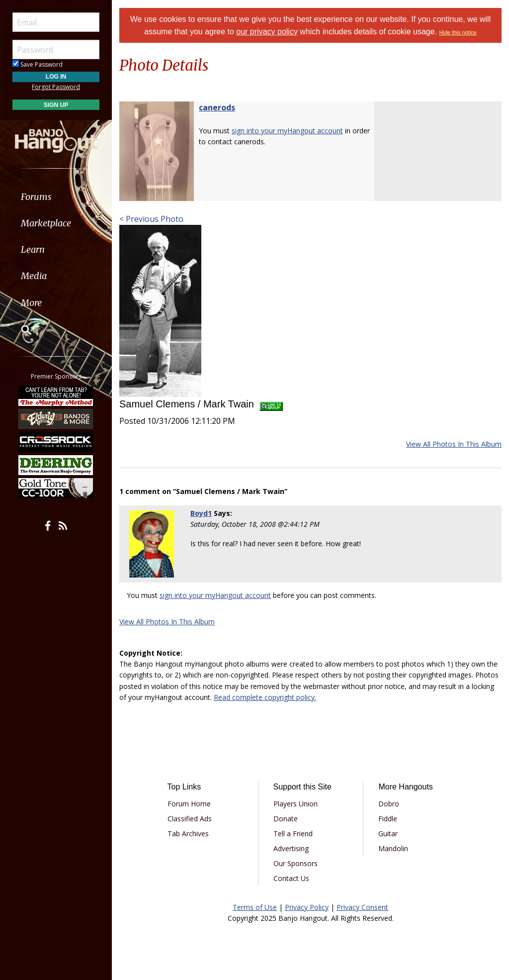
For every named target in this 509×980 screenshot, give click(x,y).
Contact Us (291, 878)
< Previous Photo (151, 219)
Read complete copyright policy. (265, 697)
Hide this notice (458, 32)
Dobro (389, 804)
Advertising (291, 848)
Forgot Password (56, 87)
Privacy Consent (362, 907)
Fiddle (388, 819)
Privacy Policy (307, 907)
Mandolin (393, 848)
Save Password (38, 64)
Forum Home (189, 804)
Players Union (296, 804)
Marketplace (46, 223)
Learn (33, 249)
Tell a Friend (293, 833)
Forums (36, 197)
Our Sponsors (296, 863)
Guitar (388, 833)
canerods (217, 107)
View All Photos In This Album (454, 444)
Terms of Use (255, 907)
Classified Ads (190, 819)
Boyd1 (201, 513)
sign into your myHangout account (287, 131)
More (31, 303)
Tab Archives (188, 833)
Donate (286, 819)
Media (34, 276)
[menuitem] (56, 197)
